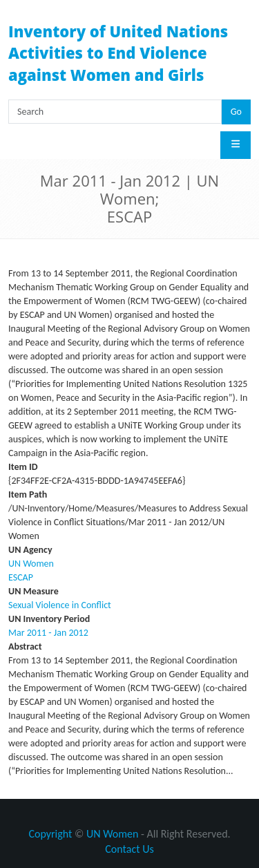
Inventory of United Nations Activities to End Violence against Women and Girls (118, 53)
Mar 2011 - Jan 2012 (48, 633)
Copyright (50, 834)
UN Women (31, 564)
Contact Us (129, 849)
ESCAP (21, 577)
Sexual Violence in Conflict (60, 605)
